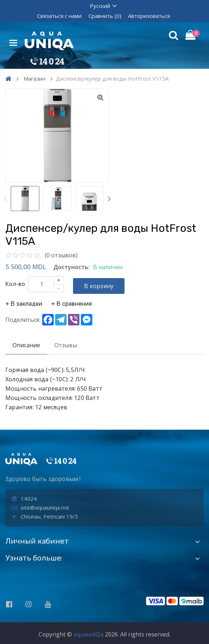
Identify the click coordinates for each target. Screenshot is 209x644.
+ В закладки (24, 302)
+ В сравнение (72, 302)
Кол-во (15, 284)
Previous (5, 199)
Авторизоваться (149, 16)
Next (109, 199)
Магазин (35, 78)
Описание (26, 344)
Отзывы (66, 344)
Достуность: (72, 267)
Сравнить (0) (105, 16)
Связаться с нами (59, 16)
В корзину (101, 284)
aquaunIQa (88, 633)
